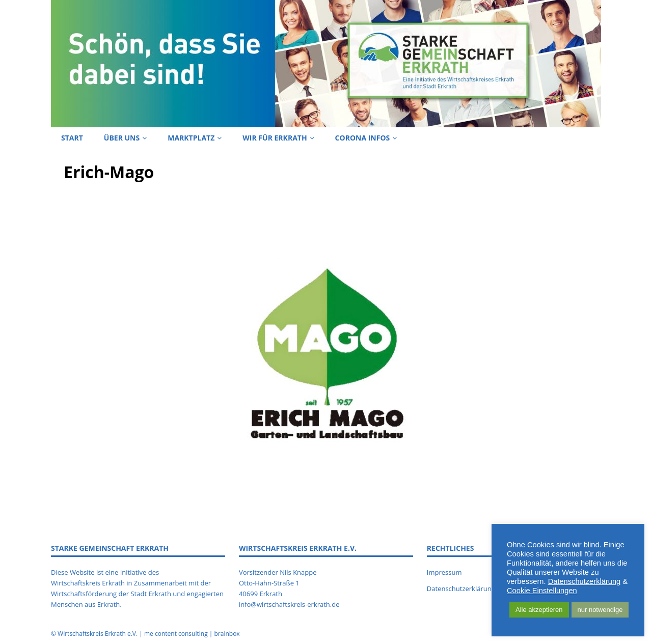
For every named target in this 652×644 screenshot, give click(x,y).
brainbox (227, 634)
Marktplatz (191, 138)
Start (72, 138)
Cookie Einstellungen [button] (542, 591)
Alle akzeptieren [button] (539, 610)
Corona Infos (363, 138)
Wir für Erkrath (275, 138)
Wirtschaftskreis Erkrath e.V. (98, 634)
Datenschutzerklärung (585, 581)
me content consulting (176, 634)
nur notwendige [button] (600, 610)
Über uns (122, 138)
